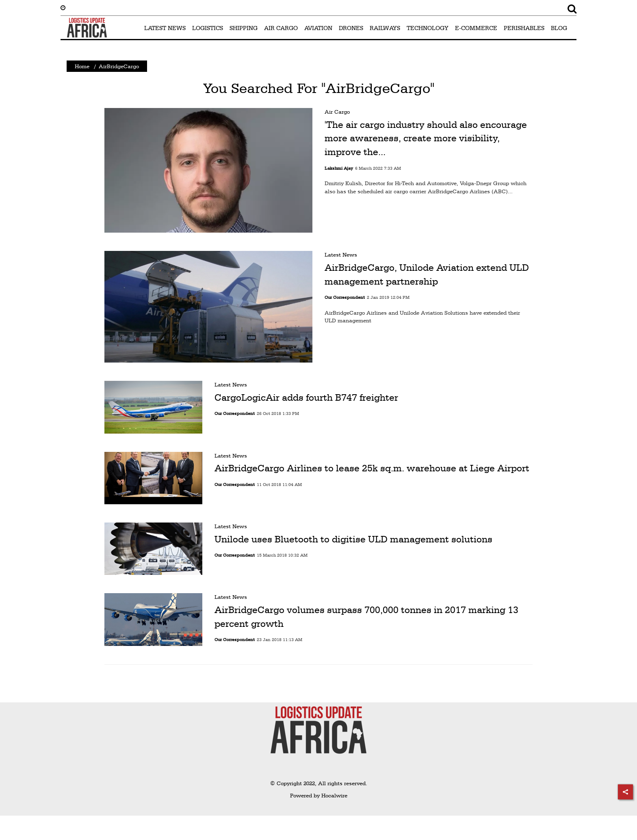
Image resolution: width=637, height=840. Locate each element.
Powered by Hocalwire (319, 795)
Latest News (341, 255)
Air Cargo (337, 112)
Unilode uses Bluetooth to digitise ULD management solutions (353, 539)
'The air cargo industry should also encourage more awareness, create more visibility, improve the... (426, 138)
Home (82, 66)
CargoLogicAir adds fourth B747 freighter (306, 397)
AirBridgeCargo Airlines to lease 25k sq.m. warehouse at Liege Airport (372, 468)
